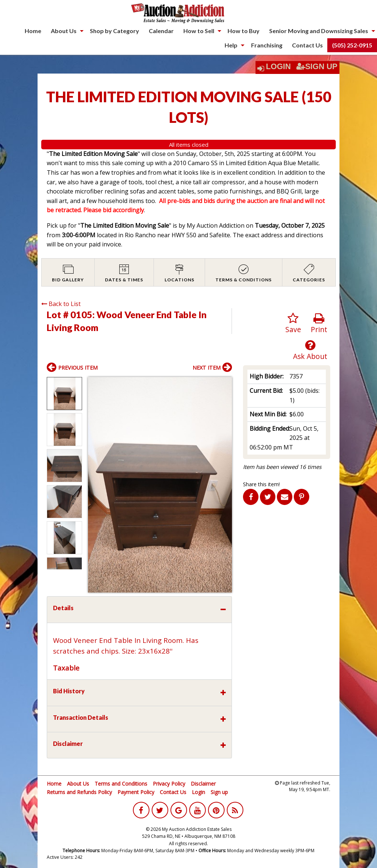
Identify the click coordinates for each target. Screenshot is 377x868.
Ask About (310, 350)
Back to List (61, 304)
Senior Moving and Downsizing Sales (319, 31)
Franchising (267, 45)
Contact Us (307, 45)
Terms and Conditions (121, 784)
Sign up (219, 792)
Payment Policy (136, 792)
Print (319, 323)
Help (231, 45)
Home (33, 31)
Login (278, 67)
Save (293, 323)
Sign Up (317, 67)
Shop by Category (114, 31)
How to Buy (244, 31)
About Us (64, 31)
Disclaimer (203, 784)
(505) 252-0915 (352, 45)
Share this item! (261, 484)
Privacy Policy (169, 784)
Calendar (161, 31)
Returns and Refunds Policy (79, 792)
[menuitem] (33, 31)
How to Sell (199, 31)
